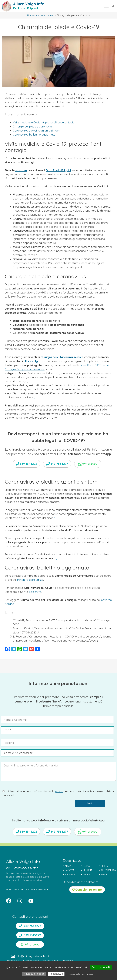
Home (31, 15)
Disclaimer (68, 961)
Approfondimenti (45, 15)
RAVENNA (70, 874)
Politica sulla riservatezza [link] (81, 974)
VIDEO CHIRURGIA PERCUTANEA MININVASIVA (27, 889)
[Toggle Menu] (106, 6)
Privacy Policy (13, 961)
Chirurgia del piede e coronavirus (33, 126)
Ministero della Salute (30, 580)
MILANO (69, 866)
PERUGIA (88, 870)
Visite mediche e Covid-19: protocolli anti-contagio (44, 122)
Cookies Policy (31, 961)
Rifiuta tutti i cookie (34, 974)
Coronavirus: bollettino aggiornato (34, 135)
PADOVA (70, 870)
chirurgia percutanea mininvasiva (62, 357)
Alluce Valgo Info (29, 4)
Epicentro (35, 592)
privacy (60, 791)
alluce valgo (32, 361)
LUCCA (87, 874)
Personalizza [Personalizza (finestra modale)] (56, 974)
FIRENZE (105, 866)
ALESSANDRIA (108, 870)
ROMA (86, 866)
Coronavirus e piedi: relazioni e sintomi (36, 131)
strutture (21, 170)
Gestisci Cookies (50, 961)
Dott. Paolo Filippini (58, 170)
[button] (113, 6)
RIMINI (104, 874)
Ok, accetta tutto (101, 967)
